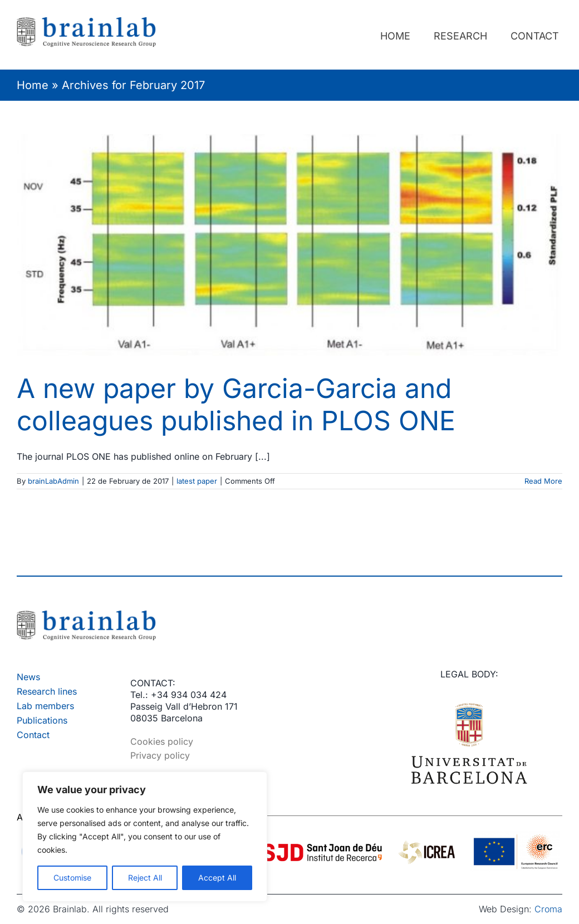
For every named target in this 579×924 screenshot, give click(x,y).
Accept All (217, 878)
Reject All (145, 878)
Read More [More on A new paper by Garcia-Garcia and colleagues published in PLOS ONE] (543, 481)
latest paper (197, 481)
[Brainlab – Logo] (86, 615)
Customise (72, 878)
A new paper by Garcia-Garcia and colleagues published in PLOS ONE (236, 404)
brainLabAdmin (53, 481)
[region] (145, 837)
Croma (548, 909)
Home (33, 85)
